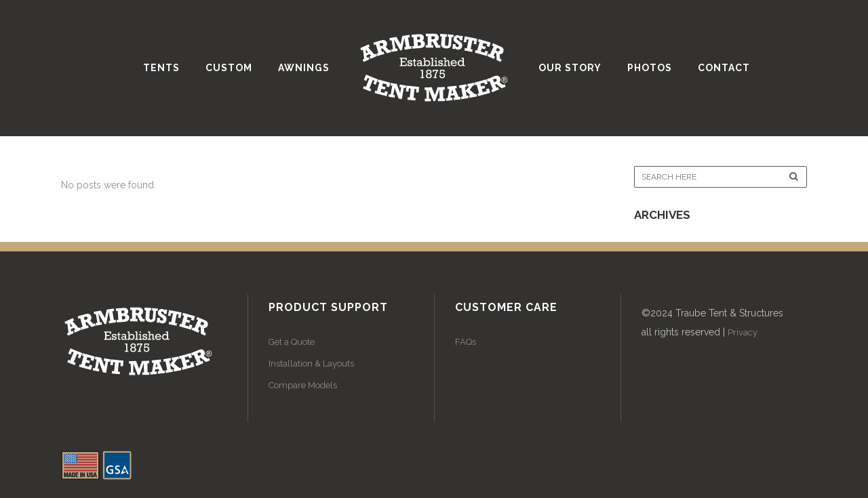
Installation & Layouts (311, 364)
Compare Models (303, 385)
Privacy (743, 332)
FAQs (466, 342)
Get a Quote (292, 342)
